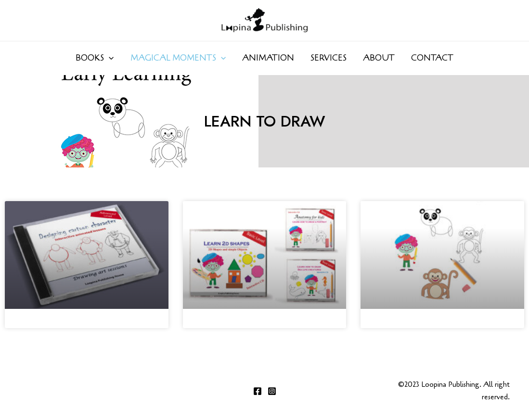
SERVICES (329, 58)
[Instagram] (272, 391)
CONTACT (432, 58)
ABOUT (379, 58)
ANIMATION (268, 58)
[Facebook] (258, 391)
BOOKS (95, 58)
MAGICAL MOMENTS (178, 58)
